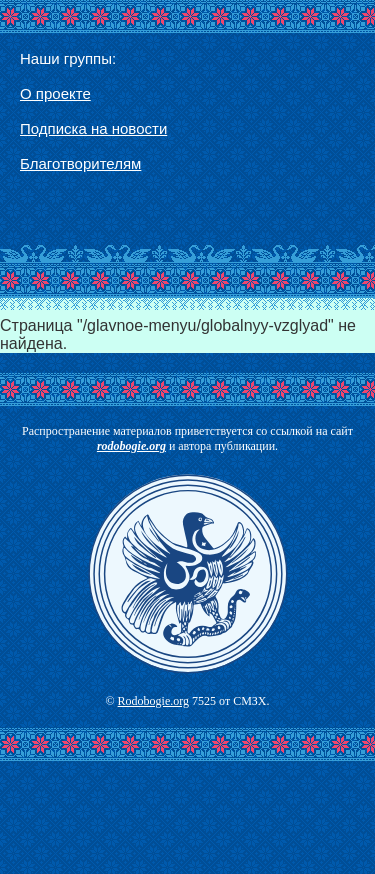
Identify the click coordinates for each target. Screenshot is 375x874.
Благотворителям (80, 163)
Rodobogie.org (153, 701)
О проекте (55, 93)
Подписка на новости (93, 128)
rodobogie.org (131, 446)
